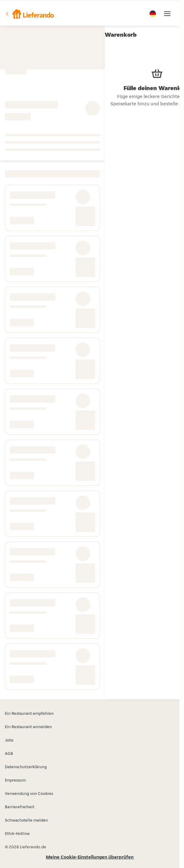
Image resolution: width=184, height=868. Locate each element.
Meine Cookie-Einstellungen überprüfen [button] (90, 857)
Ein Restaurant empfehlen (29, 713)
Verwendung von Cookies (29, 793)
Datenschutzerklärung (26, 767)
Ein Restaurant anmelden (28, 727)
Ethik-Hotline (17, 833)
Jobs (9, 740)
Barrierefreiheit (20, 807)
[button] (29, 14)
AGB (9, 753)
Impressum (15, 780)
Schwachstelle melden (26, 820)
